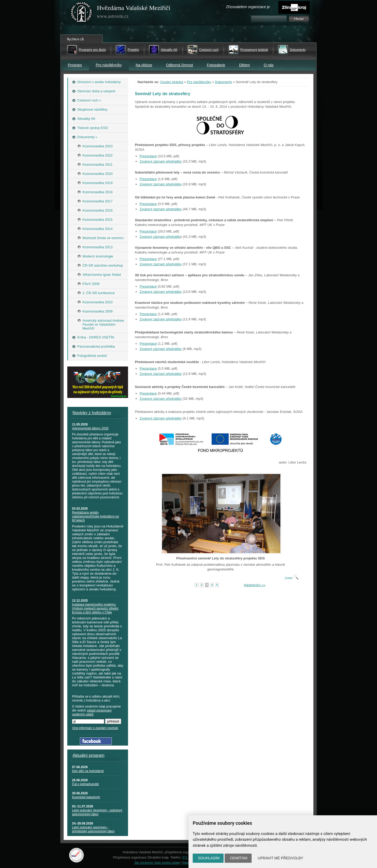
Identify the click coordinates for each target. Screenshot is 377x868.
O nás (268, 65)
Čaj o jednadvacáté (85, 784)
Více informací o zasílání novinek (95, 728)
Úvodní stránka (172, 82)
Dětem (244, 65)
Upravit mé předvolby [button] (281, 858)
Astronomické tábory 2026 (90, 428)
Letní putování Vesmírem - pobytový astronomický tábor (97, 812)
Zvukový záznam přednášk (160, 237)
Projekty (133, 50)
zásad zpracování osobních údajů (92, 712)
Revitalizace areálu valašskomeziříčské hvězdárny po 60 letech (95, 516)
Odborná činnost (179, 65)
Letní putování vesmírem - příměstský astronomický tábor (93, 829)
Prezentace (148, 156)
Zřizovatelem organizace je (248, 7)
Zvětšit (291, 578)
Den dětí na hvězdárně (88, 771)
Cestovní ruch (209, 50)
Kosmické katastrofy (86, 797)
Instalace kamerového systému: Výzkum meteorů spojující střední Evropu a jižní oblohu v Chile (95, 608)
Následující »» (254, 585)
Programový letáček (254, 50)
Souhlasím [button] (209, 858)
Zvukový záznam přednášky (161, 161)
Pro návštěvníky (109, 65)
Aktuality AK (169, 50)
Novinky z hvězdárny (92, 413)
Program (75, 65)
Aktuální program (88, 755)
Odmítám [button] (239, 858)
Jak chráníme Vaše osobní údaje (157, 863)
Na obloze (144, 65)
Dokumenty (298, 50)
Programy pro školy (92, 50)
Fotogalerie (216, 65)
